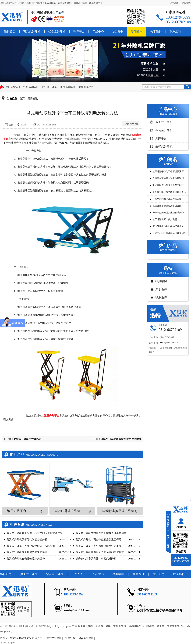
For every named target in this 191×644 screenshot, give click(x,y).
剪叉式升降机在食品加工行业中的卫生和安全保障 (35, 533)
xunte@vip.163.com (169, 343)
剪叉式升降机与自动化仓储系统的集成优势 (100, 552)
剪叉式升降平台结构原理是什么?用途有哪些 (169, 193)
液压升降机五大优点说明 (165, 219)
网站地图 (187, 3)
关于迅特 (156, 32)
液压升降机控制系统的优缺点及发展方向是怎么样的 (169, 227)
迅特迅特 (6, 574)
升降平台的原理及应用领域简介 (168, 213)
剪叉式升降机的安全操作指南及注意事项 (99, 546)
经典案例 (117, 32)
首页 (22, 98)
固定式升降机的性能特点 (28, 439)
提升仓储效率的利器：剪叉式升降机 (96, 559)
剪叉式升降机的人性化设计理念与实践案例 (31, 546)
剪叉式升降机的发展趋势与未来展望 (27, 552)
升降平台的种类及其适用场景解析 (169, 233)
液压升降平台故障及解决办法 (167, 206)
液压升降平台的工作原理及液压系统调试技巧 (169, 173)
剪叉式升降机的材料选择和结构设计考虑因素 (101, 533)
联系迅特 (175, 32)
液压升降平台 (86, 87)
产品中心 (98, 32)
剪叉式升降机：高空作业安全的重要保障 (99, 539)
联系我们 (175, 3)
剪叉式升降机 (32, 32)
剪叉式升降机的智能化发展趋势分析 (27, 539)
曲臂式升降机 (68, 87)
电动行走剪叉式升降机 (118, 511)
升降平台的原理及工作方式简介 (168, 199)
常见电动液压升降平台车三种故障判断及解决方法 (169, 186)
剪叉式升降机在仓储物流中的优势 (26, 559)
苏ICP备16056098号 (21, 638)
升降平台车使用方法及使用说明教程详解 (169, 180)
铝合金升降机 (57, 32)
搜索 (187, 87)
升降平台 (79, 32)
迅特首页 (10, 32)
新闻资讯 (137, 32)
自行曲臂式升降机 (67, 511)
